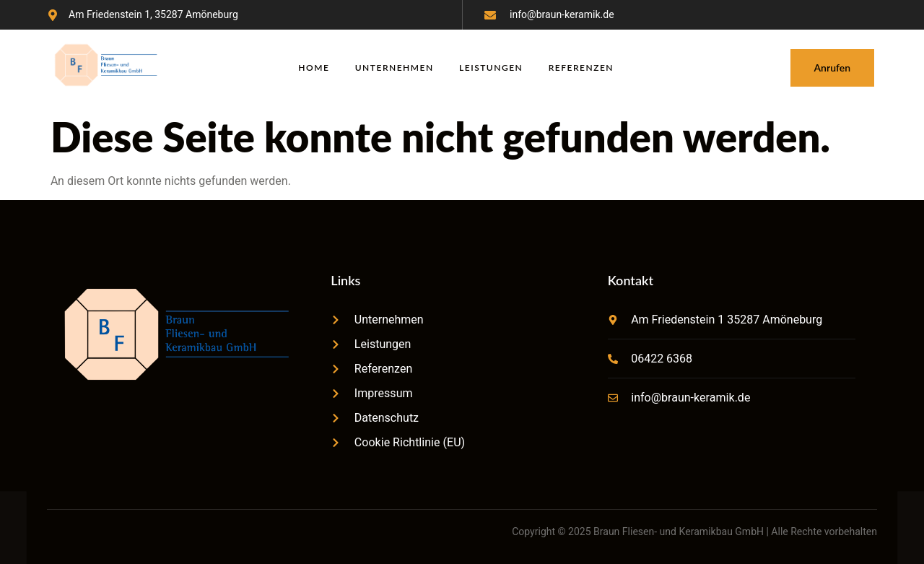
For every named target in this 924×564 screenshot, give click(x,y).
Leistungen (492, 68)
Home (314, 68)
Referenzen (582, 68)
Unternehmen (395, 68)
